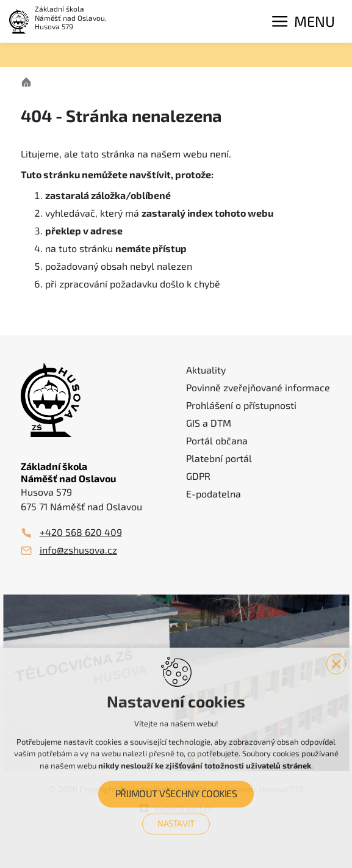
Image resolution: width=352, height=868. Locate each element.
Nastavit (176, 823)
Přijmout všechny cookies (176, 794)
